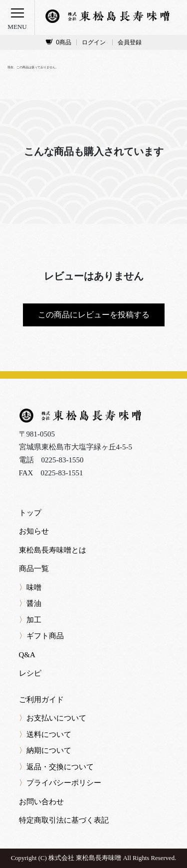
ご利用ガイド (41, 700)
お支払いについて (53, 718)
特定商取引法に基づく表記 (64, 820)
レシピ (30, 673)
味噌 (30, 587)
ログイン (94, 42)
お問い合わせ (41, 802)
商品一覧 (34, 569)
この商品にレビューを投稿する (94, 315)
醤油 (30, 603)
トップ (30, 513)
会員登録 (130, 42)
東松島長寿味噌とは (53, 550)
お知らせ (34, 531)
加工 (30, 620)
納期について (45, 750)
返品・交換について (56, 767)
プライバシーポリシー (60, 783)
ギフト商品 (41, 636)
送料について (45, 734)
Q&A (27, 655)
